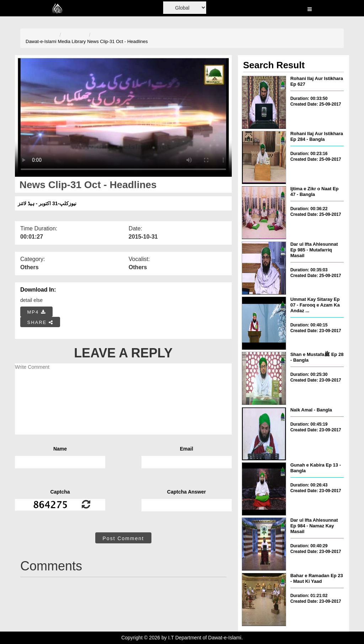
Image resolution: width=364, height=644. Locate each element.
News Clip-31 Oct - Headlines (117, 41)
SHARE (40, 322)
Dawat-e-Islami (41, 41)
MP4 (37, 312)
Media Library (72, 41)
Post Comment (124, 538)
